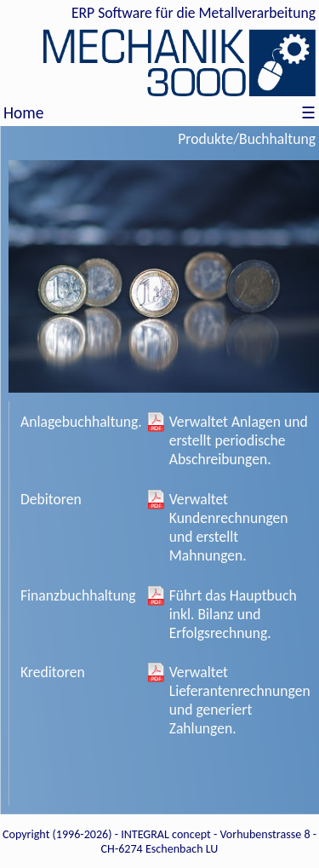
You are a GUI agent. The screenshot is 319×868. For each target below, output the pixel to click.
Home (23, 113)
